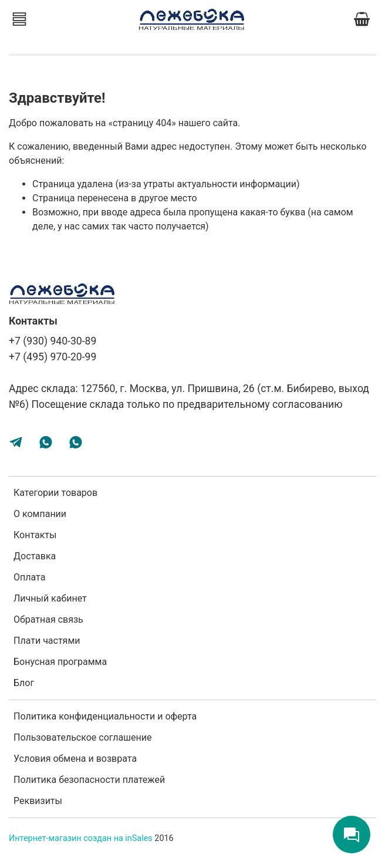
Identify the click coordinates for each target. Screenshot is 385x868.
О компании (40, 514)
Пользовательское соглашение (83, 737)
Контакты (35, 535)
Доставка (35, 556)
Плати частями (47, 641)
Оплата (29, 577)
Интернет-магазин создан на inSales (81, 838)
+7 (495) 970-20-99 (53, 357)
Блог (24, 683)
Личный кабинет (50, 598)
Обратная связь (48, 619)
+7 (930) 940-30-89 (53, 341)
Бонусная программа (60, 662)
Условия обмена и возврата (75, 759)
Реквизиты (38, 801)
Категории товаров (55, 493)
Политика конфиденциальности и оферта (105, 716)
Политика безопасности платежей (89, 780)
